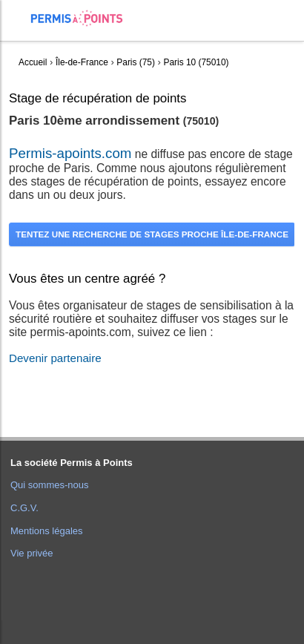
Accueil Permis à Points (84, 18)
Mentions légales (47, 531)
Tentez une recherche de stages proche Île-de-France (152, 234)
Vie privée (32, 553)
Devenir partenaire (55, 358)
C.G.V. (24, 508)
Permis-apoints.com (70, 153)
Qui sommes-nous (49, 485)
